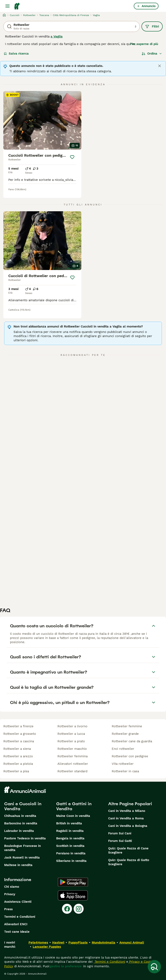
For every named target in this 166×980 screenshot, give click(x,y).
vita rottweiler (123, 764)
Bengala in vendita (70, 838)
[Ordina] (152, 54)
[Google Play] (73, 882)
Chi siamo (12, 887)
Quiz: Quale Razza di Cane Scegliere (128, 850)
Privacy (10, 894)
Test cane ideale (17, 932)
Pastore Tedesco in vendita (25, 838)
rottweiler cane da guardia (132, 741)
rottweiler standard (72, 771)
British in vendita (69, 823)
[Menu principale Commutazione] (7, 6)
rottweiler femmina (72, 756)
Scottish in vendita (70, 846)
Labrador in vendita (19, 831)
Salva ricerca (16, 54)
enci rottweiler (123, 749)
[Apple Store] (73, 895)
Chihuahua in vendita (20, 816)
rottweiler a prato (71, 741)
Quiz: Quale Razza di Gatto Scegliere (129, 862)
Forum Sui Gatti (120, 841)
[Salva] (72, 157)
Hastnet (58, 942)
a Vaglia (57, 36)
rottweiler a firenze (18, 726)
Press (8, 909)
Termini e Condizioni (20, 917)
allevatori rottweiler (73, 764)
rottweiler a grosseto (20, 734)
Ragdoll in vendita (70, 831)
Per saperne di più (144, 44)
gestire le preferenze (66, 966)
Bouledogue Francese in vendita (22, 848)
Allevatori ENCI (16, 924)
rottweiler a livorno (72, 726)
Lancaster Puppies (47, 947)
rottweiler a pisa (16, 771)
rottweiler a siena (17, 749)
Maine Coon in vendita (73, 816)
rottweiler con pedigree (130, 756)
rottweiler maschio (72, 749)
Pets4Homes (38, 942)
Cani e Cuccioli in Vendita (23, 806)
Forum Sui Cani (120, 833)
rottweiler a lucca (71, 734)
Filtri (152, 26)
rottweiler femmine (127, 726)
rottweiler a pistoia (18, 764)
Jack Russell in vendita (22, 857)
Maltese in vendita (18, 865)
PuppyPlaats (78, 942)
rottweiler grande (125, 734)
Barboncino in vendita (21, 823)
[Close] (160, 66)
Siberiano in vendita (71, 861)
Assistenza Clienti (18, 902)
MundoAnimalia (103, 942)
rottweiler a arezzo (18, 756)
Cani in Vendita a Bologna (128, 826)
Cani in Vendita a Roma (126, 818)
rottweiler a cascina (19, 741)
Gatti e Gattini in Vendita (74, 806)
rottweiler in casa (125, 771)
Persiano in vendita (71, 853)
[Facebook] (67, 909)
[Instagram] (79, 909)
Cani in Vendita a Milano (127, 811)
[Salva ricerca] (154, 967)
